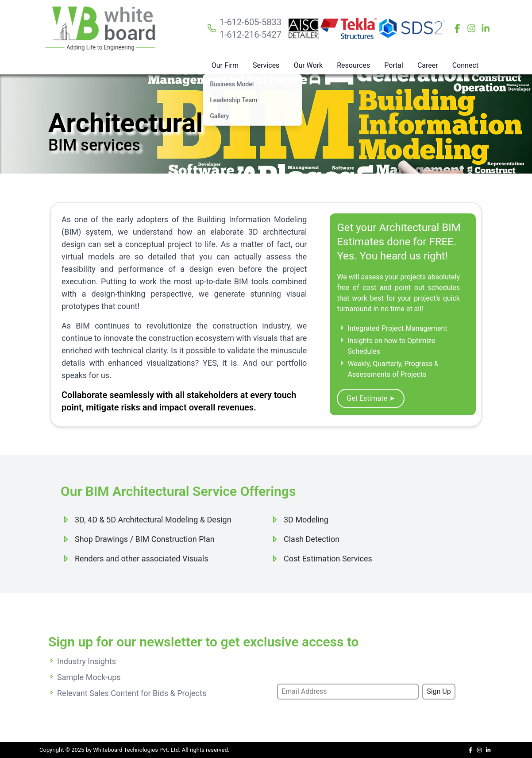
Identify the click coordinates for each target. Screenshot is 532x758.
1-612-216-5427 (251, 35)
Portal (394, 65)
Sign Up (439, 691)
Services (266, 65)
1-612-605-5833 (251, 22)
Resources (353, 65)
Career (428, 65)
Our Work (308, 65)
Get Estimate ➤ (370, 398)
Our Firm (225, 65)
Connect (465, 65)
